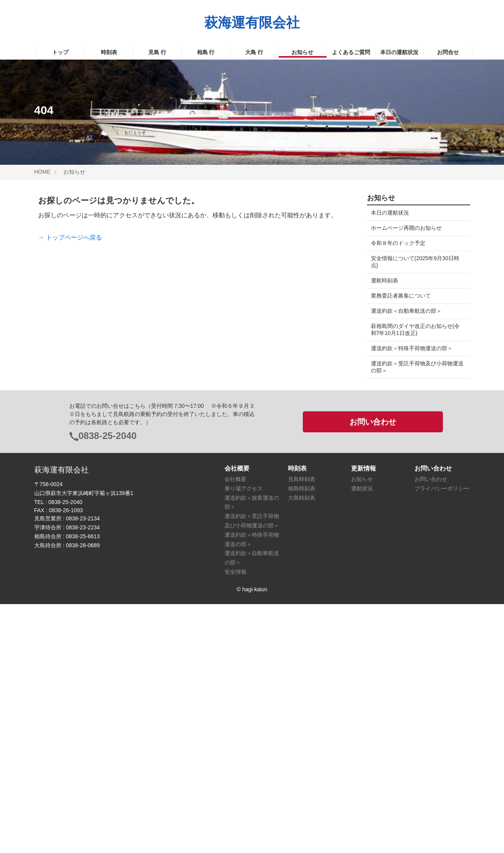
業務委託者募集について (401, 296)
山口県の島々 (387, 538)
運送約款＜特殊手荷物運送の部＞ (412, 348)
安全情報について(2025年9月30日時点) (415, 262)
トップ (60, 52)
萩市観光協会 (387, 471)
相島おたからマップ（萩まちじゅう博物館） (414, 594)
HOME (42, 172)
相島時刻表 (302, 737)
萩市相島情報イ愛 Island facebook (405, 520)
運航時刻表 (385, 280)
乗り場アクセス (244, 737)
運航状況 (362, 737)
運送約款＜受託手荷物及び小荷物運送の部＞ (414, 367)
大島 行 (254, 52)
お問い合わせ (373, 671)
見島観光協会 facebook (401, 501)
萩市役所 (382, 455)
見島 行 (157, 52)
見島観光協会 (387, 486)
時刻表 (109, 52)
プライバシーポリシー (442, 737)
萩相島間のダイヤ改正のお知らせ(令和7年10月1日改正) (415, 330)
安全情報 (235, 821)
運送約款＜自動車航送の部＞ (406, 311)
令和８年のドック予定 (398, 243)
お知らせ (302, 52)
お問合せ (448, 52)
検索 (374, 397)
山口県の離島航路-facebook (405, 553)
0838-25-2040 (108, 685)
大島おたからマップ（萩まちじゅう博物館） (414, 616)
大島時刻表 (302, 747)
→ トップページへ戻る (70, 237)
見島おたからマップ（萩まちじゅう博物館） (414, 571)
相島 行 (206, 52)
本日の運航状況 (399, 52)
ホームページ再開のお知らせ (406, 228)
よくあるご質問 (351, 52)
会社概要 (235, 728)
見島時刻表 (302, 728)
